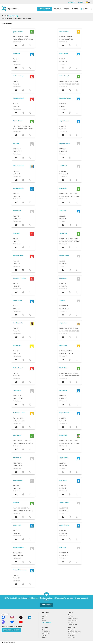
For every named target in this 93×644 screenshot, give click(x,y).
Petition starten (44, 9)
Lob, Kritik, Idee (46, 622)
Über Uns (75, 9)
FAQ (69, 615)
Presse (44, 620)
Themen (44, 635)
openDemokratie (73, 619)
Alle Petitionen (46, 632)
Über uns (44, 615)
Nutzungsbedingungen (75, 632)
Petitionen (58, 9)
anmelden (81, 2)
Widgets (71, 617)
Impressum (71, 635)
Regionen (45, 637)
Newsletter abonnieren (11, 630)
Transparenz (72, 630)
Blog (43, 619)
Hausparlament (73, 620)
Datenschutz (72, 634)
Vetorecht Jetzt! (73, 624)
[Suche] (91, 9)
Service (67, 9)
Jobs (43, 617)
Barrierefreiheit (72, 637)
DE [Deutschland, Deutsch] (88, 2)
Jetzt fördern (47, 605)
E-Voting (71, 622)
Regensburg (13, 16)
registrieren (72, 2)
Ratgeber (44, 630)
